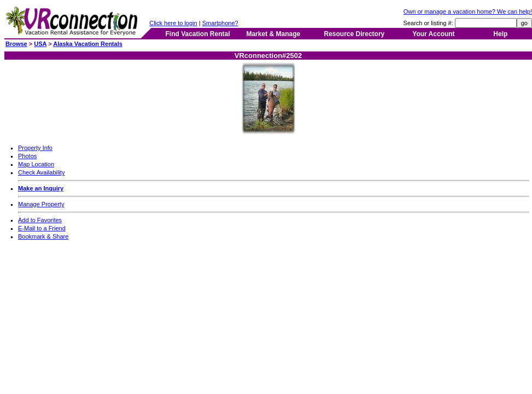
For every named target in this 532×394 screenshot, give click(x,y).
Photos (27, 156)
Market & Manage (273, 34)
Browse (16, 44)
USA (40, 44)
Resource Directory (355, 34)
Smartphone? (220, 23)
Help (500, 34)
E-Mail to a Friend (42, 228)
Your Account (433, 34)
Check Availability (41, 172)
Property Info (35, 148)
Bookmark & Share (43, 236)
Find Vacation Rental (197, 34)
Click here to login (173, 23)
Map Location (36, 164)
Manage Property (41, 204)
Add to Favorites (40, 220)
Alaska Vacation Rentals (88, 44)
